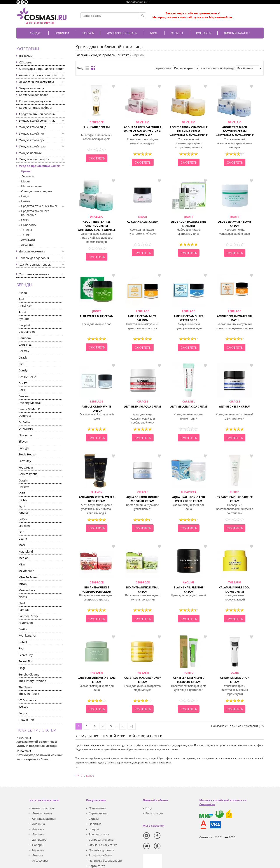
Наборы (38, 845)
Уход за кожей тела (32, 146)
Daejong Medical (30, 403)
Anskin (23, 312)
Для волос (39, 840)
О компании (97, 808)
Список (87, 68)
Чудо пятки (26, 719)
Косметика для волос (34, 95)
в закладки (113, 86)
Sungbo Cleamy (29, 674)
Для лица (38, 824)
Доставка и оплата (122, 33)
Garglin (23, 480)
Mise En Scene (28, 577)
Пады (25, 196)
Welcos (23, 707)
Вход (149, 808)
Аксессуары (40, 861)
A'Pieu (23, 293)
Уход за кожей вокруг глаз (37, 121)
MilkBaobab (26, 571)
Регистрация (154, 813)
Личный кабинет (237, 33)
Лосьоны (27, 176)
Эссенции (28, 245)
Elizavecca (25, 435)
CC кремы (26, 62)
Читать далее (85, 775)
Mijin (22, 564)
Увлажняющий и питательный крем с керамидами (235, 690)
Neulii (22, 603)
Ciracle (23, 357)
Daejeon (24, 396)
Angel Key (25, 306)
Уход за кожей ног (32, 133)
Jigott (22, 506)
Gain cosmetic (28, 474)
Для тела (38, 834)
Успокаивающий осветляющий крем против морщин (235, 143)
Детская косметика (32, 251)
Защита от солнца (31, 88)
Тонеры (26, 230)
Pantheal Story (28, 616)
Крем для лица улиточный (189, 595)
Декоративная (42, 813)
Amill (22, 299)
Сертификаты (98, 813)
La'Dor (23, 519)
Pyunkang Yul (27, 635)
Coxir (22, 390)
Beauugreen (27, 332)
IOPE (22, 493)
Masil (22, 545)
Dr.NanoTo (26, 429)
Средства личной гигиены (37, 114)
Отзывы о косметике (103, 845)
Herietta (24, 487)
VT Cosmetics (27, 700)
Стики (25, 220)
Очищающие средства (37, 191)
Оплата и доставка (102, 850)
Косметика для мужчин (35, 101)
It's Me (23, 500)
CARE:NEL (25, 345)
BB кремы (26, 56)
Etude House (27, 454)
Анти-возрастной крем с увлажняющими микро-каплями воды (97, 509)
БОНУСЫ (88, 33)
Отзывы (177, 33)
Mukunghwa (27, 590)
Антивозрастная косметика (38, 75)
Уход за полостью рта (34, 159)
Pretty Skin (26, 623)
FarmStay (25, 461)
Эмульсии (28, 240)
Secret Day (26, 655)
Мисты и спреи (32, 186)
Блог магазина (99, 834)
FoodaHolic (26, 467)
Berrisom (25, 338)
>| (132, 726)
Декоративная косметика (37, 82)
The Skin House (29, 694)
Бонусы (94, 829)
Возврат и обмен (101, 855)
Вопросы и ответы (101, 840)
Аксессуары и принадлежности (40, 69)
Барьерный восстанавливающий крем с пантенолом (235, 509)
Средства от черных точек (39, 206)
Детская (38, 855)
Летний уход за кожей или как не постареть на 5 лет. (39, 757)
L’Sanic (23, 539)
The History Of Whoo (32, 681)
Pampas (24, 610)
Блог (154, 33)
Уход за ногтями (30, 153)
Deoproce (25, 416)
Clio (21, 364)
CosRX (23, 383)
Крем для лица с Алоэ (97, 324)
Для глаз (38, 829)
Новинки (62, 33)
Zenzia (23, 713)
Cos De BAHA (27, 377)
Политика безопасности (105, 861)
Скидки (36, 33)
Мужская (38, 850)
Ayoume (24, 319)
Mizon (23, 584)
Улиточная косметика (34, 274)
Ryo (21, 648)
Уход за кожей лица (33, 127)
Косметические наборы (35, 108)
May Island (26, 551)
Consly (23, 370)
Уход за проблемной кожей (40, 166)
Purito (23, 629)
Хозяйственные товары (35, 264)
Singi (22, 668)
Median (24, 558)
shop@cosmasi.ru (137, 2)
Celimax (24, 351)
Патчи (25, 201)
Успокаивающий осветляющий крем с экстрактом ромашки (189, 143)
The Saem (25, 687)
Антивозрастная (43, 808)
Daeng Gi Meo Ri (30, 409)
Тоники (26, 235)
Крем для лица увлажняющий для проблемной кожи (143, 418)
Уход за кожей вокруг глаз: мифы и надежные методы (37, 744)
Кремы (26, 171)
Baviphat (24, 325)
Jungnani (24, 513)
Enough (24, 448)
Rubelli (23, 642)
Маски (26, 181)
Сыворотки (29, 225)
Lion (21, 532)
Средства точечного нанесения (35, 213)
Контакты (204, 33)
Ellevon (23, 441)
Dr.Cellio (24, 422)
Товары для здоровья (34, 258)
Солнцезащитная (44, 819)
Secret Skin (26, 661)
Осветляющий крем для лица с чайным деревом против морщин (97, 238)
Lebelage (24, 526)
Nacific (23, 597)
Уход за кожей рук (32, 140)
